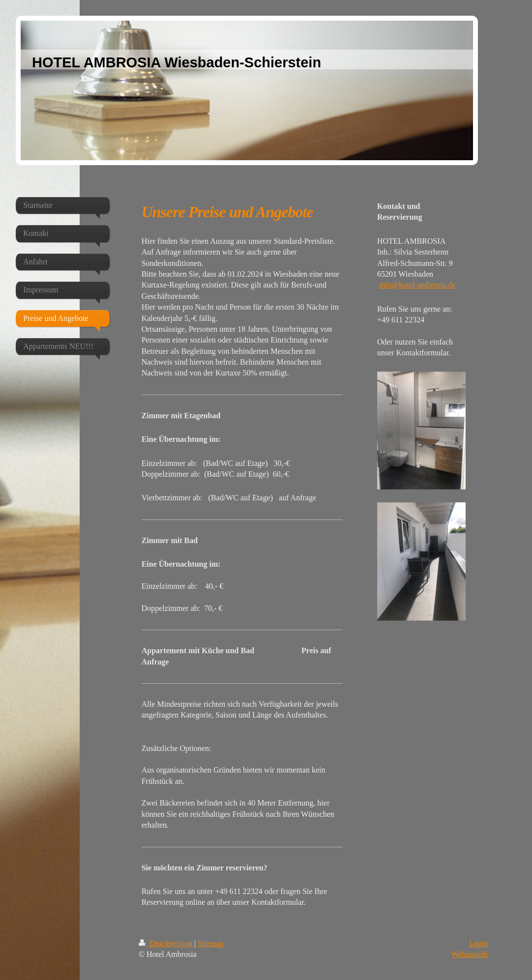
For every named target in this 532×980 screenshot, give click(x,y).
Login (478, 943)
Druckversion (166, 943)
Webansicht (470, 954)
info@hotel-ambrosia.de (417, 285)
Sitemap (210, 943)
